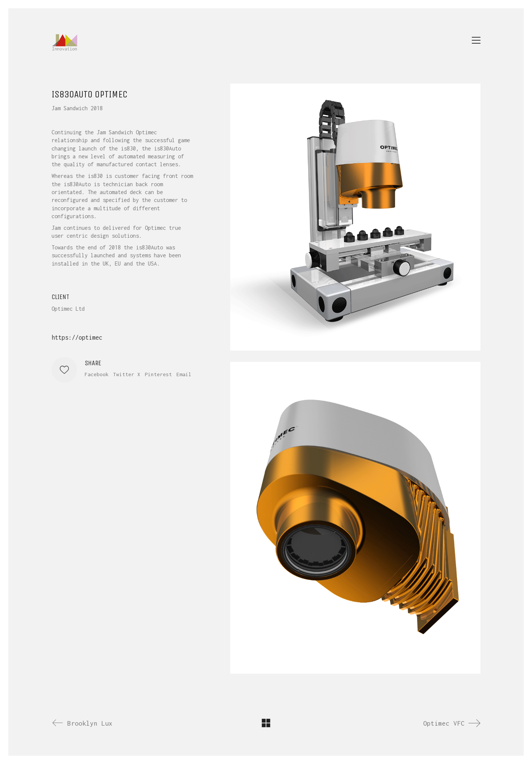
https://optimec (77, 337)
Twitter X (127, 374)
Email (184, 374)
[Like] (64, 370)
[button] (476, 40)
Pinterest (158, 374)
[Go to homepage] (65, 40)
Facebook (97, 374)
